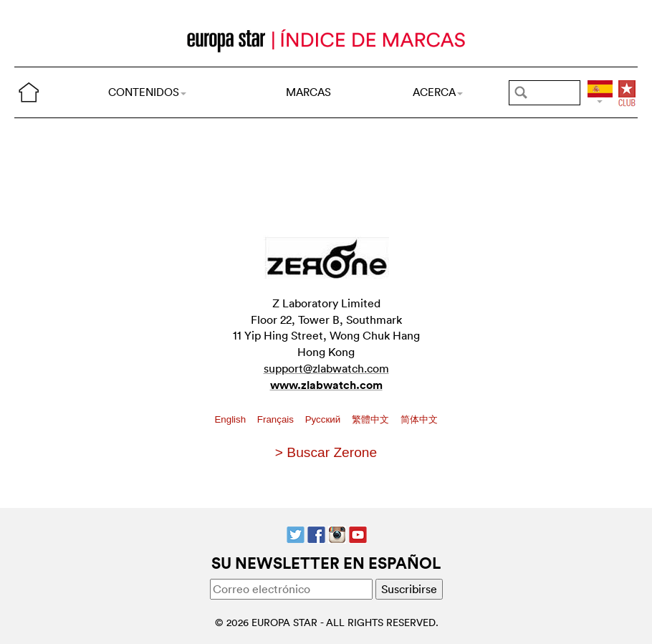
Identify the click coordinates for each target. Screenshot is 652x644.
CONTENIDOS (147, 92)
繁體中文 (372, 419)
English (231, 419)
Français (277, 419)
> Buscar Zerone (326, 452)
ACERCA (438, 92)
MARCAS (308, 92)
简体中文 (419, 419)
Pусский (324, 419)
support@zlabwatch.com (326, 368)
